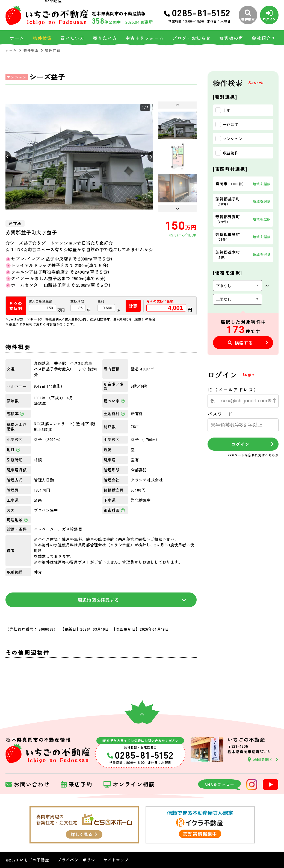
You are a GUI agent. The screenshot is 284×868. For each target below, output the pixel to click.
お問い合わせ (28, 785)
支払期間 (77, 301)
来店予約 (77, 785)
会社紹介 (261, 38)
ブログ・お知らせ (192, 38)
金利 (101, 301)
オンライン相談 (129, 785)
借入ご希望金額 (41, 301)
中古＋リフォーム (145, 38)
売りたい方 (105, 38)
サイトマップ (116, 860)
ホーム (17, 38)
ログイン (240, 444)
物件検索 (42, 38)
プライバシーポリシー (78, 860)
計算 (133, 306)
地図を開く (260, 759)
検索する (240, 343)
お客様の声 (231, 38)
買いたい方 (72, 38)
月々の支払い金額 (160, 301)
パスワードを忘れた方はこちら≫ (253, 455)
